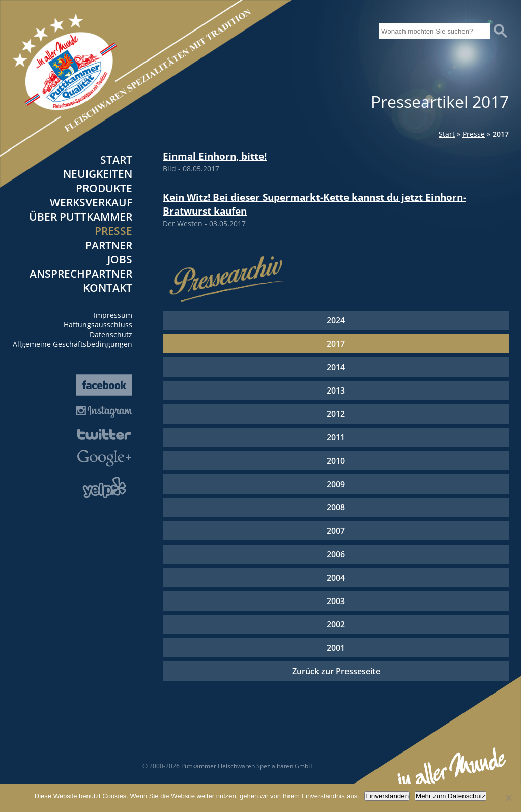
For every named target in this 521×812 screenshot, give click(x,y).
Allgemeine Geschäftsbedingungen (73, 344)
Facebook (104, 385)
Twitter (104, 434)
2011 (336, 437)
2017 (336, 344)
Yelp (104, 488)
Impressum (113, 315)
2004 (336, 578)
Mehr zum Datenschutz (451, 796)
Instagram (104, 412)
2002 (336, 624)
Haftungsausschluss (98, 325)
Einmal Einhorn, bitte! (215, 156)
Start (116, 160)
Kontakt (108, 288)
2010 (336, 461)
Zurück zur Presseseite (336, 671)
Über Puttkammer (81, 217)
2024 (336, 320)
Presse (113, 231)
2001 (336, 648)
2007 (336, 531)
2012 (336, 414)
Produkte (104, 188)
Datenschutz (111, 334)
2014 (336, 367)
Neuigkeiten (98, 174)
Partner (109, 245)
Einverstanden (387, 796)
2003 (336, 601)
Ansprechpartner (81, 274)
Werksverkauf (91, 202)
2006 (336, 554)
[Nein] (508, 798)
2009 (336, 484)
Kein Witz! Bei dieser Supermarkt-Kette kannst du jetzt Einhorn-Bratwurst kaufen (314, 204)
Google (104, 458)
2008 (336, 507)
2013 (336, 390)
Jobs (120, 259)
